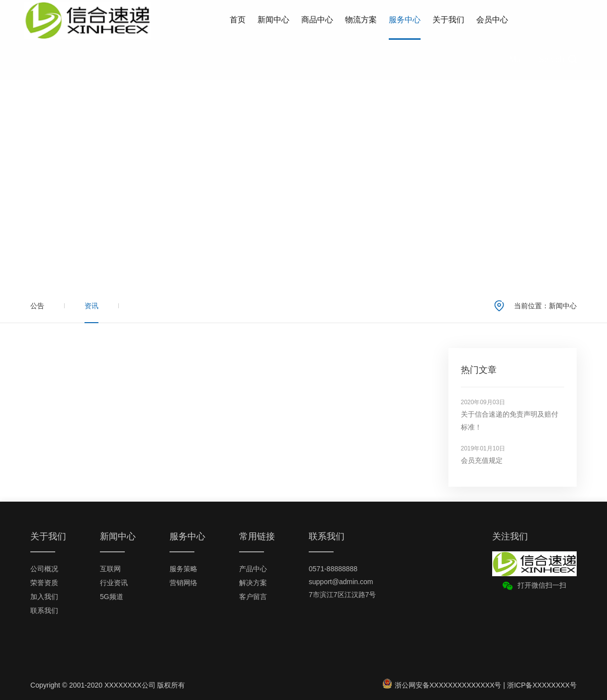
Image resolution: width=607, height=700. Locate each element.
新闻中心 (273, 20)
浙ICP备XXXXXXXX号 (542, 685)
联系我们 (44, 611)
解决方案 (253, 583)
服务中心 (405, 20)
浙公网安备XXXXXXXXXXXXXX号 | (445, 685)
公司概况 (44, 569)
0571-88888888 (333, 569)
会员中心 (492, 20)
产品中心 (253, 569)
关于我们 (448, 20)
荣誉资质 (44, 583)
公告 (37, 306)
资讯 (91, 306)
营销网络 (183, 583)
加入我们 (44, 597)
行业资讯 (114, 583)
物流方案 (361, 20)
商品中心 (317, 20)
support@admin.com (341, 582)
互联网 (110, 569)
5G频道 (112, 597)
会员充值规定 (482, 460)
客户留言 (253, 597)
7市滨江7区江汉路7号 (342, 595)
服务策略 (183, 569)
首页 (238, 20)
